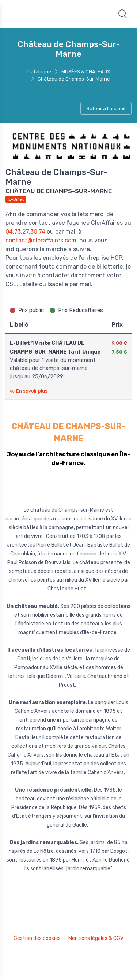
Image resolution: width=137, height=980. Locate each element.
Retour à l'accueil (106, 108)
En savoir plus (29, 391)
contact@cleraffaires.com (41, 240)
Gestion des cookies (37, 938)
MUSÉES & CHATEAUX (86, 72)
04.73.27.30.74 (25, 232)
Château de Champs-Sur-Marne (74, 79)
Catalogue (39, 72)
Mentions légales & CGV (96, 938)
